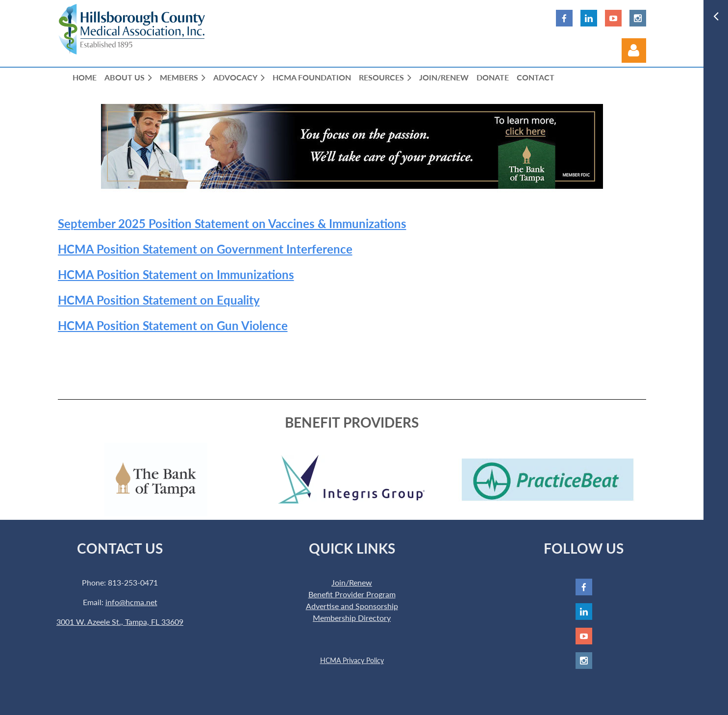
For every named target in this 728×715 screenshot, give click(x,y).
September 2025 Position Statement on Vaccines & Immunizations (232, 223)
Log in (634, 51)
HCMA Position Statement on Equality (159, 300)
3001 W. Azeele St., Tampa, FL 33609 (120, 622)
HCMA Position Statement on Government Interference (205, 249)
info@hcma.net (131, 602)
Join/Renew (352, 582)
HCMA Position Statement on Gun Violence (173, 325)
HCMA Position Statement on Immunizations (176, 274)
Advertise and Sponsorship (352, 606)
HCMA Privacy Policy (352, 660)
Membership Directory (352, 618)
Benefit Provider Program (352, 594)
